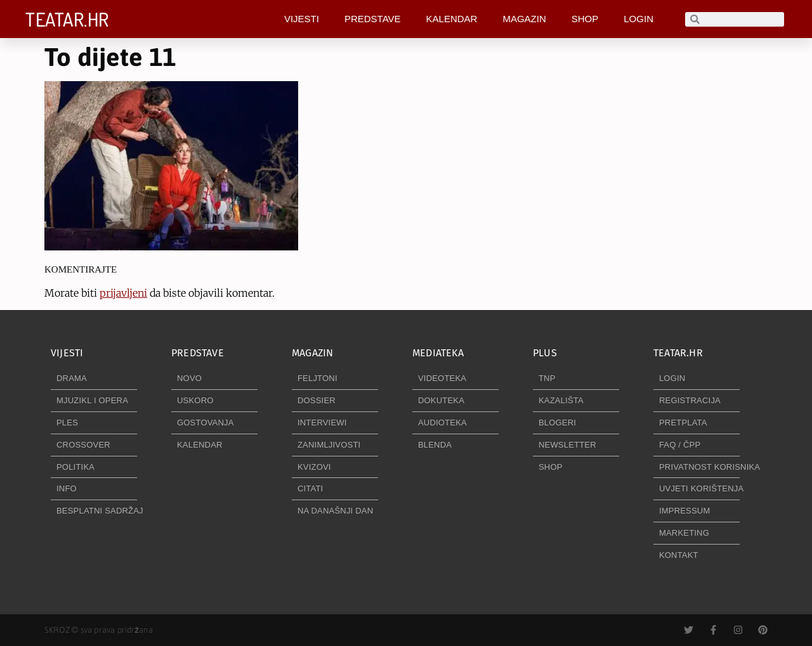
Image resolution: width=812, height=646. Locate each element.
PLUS (545, 353)
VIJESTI (302, 19)
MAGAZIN (524, 19)
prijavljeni (123, 293)
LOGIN (638, 19)
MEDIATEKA (438, 353)
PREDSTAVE (373, 19)
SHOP (585, 19)
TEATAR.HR (67, 19)
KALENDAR (452, 19)
